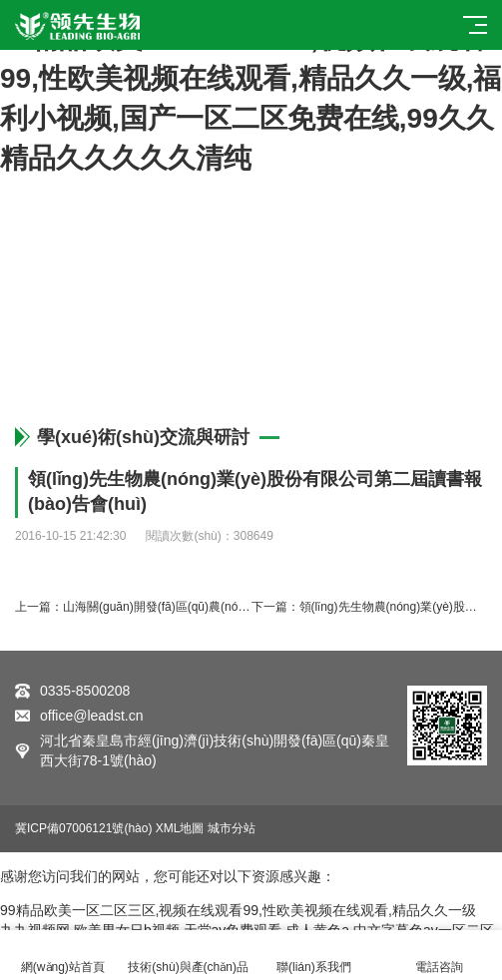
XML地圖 (180, 828)
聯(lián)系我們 (314, 956)
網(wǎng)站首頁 (63, 956)
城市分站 (232, 828)
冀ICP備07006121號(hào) (83, 828)
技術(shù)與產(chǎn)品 (189, 956)
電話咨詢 (439, 956)
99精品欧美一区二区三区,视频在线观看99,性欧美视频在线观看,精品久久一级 (238, 910)
